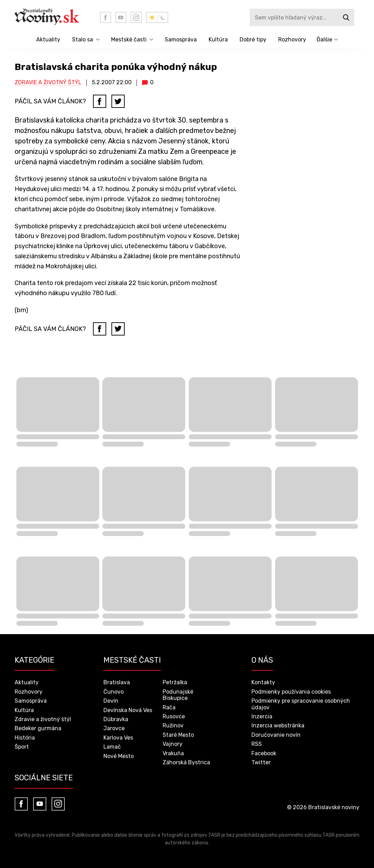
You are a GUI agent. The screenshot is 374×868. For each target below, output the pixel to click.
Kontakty (263, 682)
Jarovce (114, 728)
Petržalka (175, 682)
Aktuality (48, 40)
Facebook (264, 753)
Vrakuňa (173, 753)
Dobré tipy (253, 40)
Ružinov (173, 725)
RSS (257, 744)
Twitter (261, 762)
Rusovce (174, 716)
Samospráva (181, 40)
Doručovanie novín (276, 735)
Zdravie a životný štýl (48, 82)
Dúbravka (116, 719)
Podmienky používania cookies (291, 692)
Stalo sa (83, 40)
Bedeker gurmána (38, 728)
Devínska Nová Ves (128, 710)
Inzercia (262, 716)
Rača (169, 707)
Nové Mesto (119, 756)
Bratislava (117, 682)
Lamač (112, 747)
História (25, 738)
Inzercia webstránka (278, 725)
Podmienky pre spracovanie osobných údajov (301, 704)
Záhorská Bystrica (186, 762)
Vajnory (173, 744)
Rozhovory (292, 40)
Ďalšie (324, 40)
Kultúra (218, 40)
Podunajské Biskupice (178, 695)
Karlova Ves (118, 738)
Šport (22, 747)
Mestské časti (129, 40)
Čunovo (114, 692)
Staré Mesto (178, 735)
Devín (111, 701)
